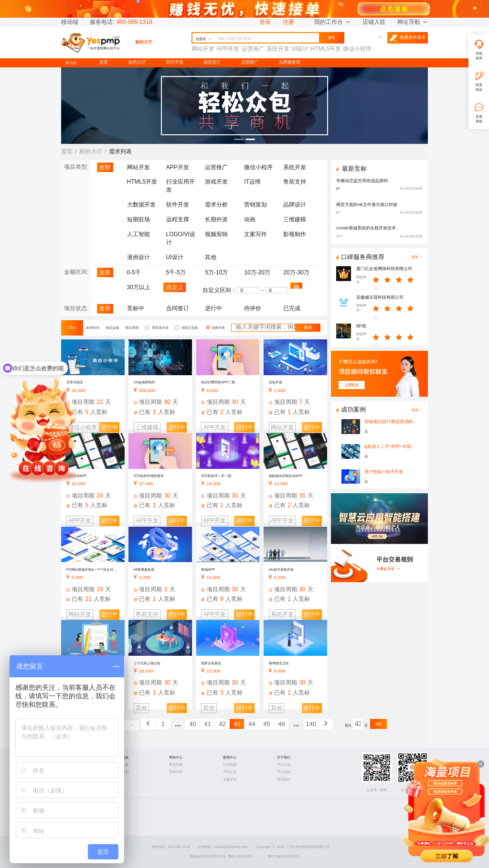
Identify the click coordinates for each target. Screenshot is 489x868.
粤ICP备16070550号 (284, 856)
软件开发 (175, 62)
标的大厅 (137, 62)
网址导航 (413, 22)
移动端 (70, 22)
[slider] (398, 280)
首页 (104, 62)
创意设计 (212, 62)
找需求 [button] (204, 39)
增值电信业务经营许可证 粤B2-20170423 (221, 856)
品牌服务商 (290, 62)
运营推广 (250, 62)
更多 (417, 410)
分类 (73, 63)
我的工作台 (332, 22)
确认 (297, 286)
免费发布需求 (408, 38)
